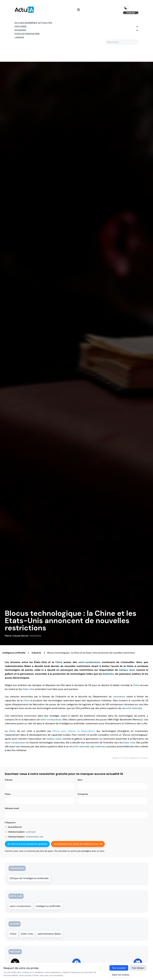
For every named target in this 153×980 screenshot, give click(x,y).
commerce (119, 697)
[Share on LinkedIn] (138, 961)
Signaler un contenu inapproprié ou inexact (130, 758)
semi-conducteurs (89, 662)
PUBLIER (131, 13)
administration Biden (52, 933)
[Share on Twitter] (15, 961)
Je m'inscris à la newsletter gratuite (27, 844)
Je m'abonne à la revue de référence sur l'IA (78, 844)
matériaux (101, 746)
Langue (19, 37)
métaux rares (127, 670)
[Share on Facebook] (76, 961)
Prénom (9, 780)
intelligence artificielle (47, 905)
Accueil (20, 23)
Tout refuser (138, 968)
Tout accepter (119, 968)
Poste (8, 794)
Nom (80, 780)
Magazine (33, 34)
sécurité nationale (132, 708)
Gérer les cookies (121, 975)
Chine (59, 662)
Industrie (36, 653)
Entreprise (83, 794)
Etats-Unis (28, 689)
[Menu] (78, 10)
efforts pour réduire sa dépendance (74, 731)
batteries (108, 674)
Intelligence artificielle (14, 653)
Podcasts (21, 34)
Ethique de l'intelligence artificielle (28, 878)
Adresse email (12, 808)
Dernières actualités (38, 23)
